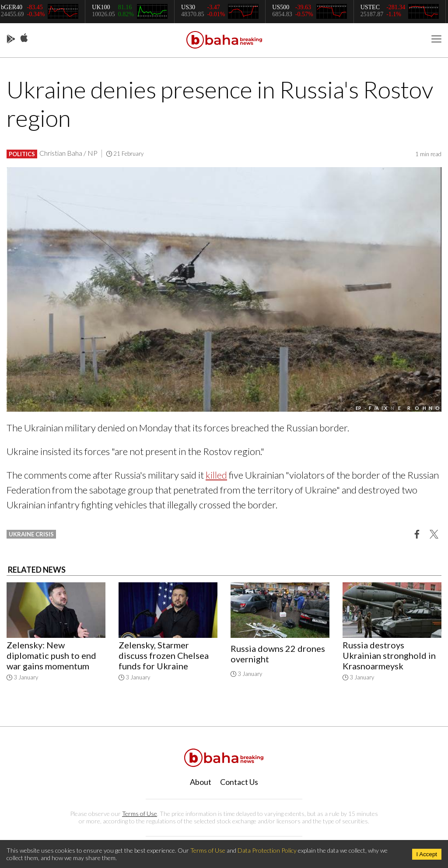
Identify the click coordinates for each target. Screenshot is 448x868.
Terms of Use (140, 814)
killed (216, 475)
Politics (22, 154)
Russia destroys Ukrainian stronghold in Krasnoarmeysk (389, 655)
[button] (417, 534)
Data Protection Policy (267, 850)
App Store (24, 38)
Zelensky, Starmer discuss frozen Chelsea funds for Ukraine (164, 655)
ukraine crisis (31, 534)
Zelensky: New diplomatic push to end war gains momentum (51, 655)
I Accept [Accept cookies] (427, 854)
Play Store (11, 39)
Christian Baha (61, 153)
